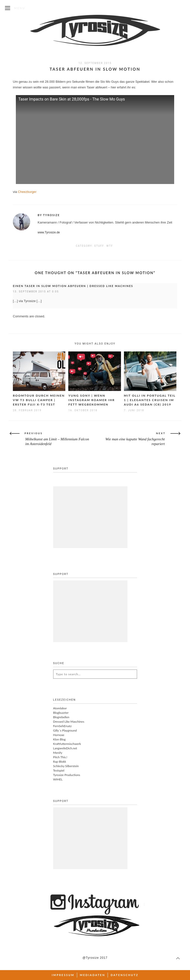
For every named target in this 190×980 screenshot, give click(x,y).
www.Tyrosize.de (49, 232)
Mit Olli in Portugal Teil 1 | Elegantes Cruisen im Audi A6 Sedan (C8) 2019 (150, 400)
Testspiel (59, 770)
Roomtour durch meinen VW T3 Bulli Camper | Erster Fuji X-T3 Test (39, 400)
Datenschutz (125, 975)
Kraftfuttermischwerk (67, 744)
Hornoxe (59, 735)
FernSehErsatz (62, 726)
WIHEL (58, 779)
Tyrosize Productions (67, 775)
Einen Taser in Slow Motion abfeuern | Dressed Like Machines (73, 286)
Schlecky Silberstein (66, 766)
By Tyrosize (49, 215)
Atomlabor (60, 708)
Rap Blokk (60, 762)
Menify (58, 753)
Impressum (63, 975)
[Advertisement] (90, 517)
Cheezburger (27, 192)
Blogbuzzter (61, 713)
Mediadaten (93, 975)
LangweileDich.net (65, 748)
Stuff (99, 246)
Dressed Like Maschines (69, 722)
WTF (110, 246)
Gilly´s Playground (65, 730)
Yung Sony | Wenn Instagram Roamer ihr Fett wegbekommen (92, 400)
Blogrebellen (61, 717)
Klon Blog (59, 739)
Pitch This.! (60, 757)
